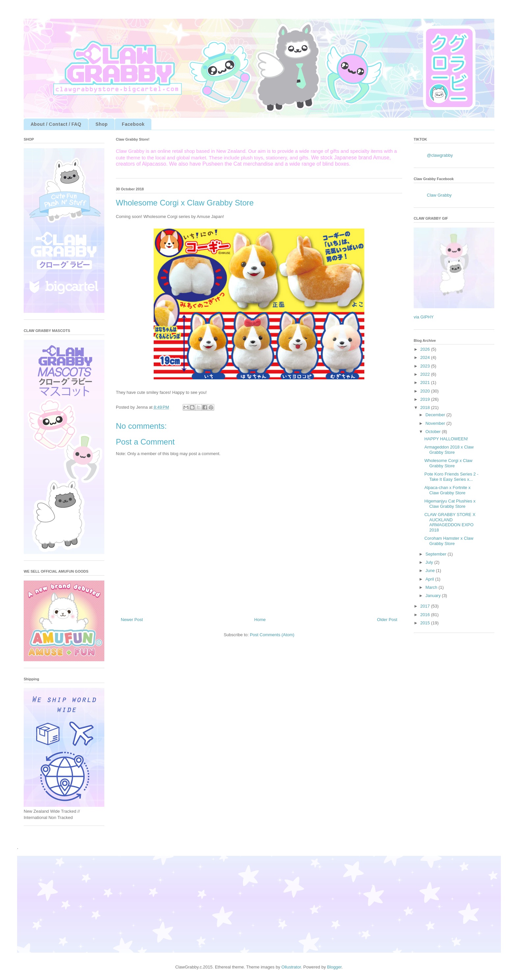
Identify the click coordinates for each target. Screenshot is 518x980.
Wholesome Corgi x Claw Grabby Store (448, 463)
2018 (426, 408)
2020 (426, 391)
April (430, 579)
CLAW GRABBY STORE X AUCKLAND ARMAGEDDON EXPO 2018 (450, 522)
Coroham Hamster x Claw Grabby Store (449, 541)
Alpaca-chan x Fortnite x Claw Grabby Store (447, 490)
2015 (426, 623)
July (430, 562)
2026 (426, 349)
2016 (426, 615)
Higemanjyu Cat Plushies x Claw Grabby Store (450, 504)
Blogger (334, 967)
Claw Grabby (439, 195)
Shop (102, 124)
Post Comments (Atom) (272, 635)
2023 (426, 366)
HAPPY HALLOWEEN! (446, 439)
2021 (426, 382)
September (437, 554)
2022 (426, 374)
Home (260, 620)
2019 (426, 399)
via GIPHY (424, 317)
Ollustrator (291, 967)
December (436, 415)
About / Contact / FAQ (56, 124)
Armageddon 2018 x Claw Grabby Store (449, 450)
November (436, 423)
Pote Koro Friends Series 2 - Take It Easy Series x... (451, 477)
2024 (426, 357)
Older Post (387, 620)
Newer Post (132, 620)
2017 (426, 606)
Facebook (133, 124)
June (431, 571)
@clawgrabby (440, 155)
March (432, 587)
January (434, 596)
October (434, 432)
